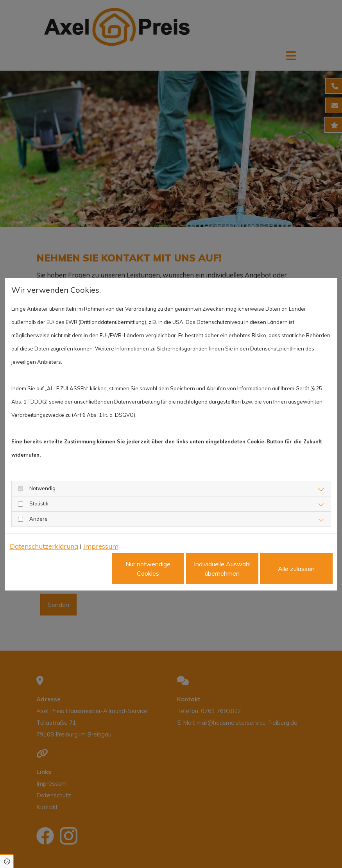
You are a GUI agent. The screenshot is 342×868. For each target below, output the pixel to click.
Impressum (101, 546)
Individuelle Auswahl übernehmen (222, 569)
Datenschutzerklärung (44, 546)
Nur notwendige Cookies (148, 569)
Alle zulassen (296, 569)
